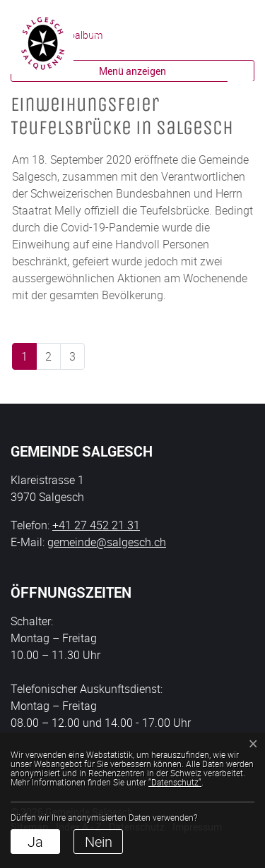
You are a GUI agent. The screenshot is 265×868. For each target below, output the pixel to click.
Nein (99, 842)
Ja (35, 842)
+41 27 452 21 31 (96, 525)
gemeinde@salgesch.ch (107, 542)
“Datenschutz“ (175, 782)
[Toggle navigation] (241, 42)
